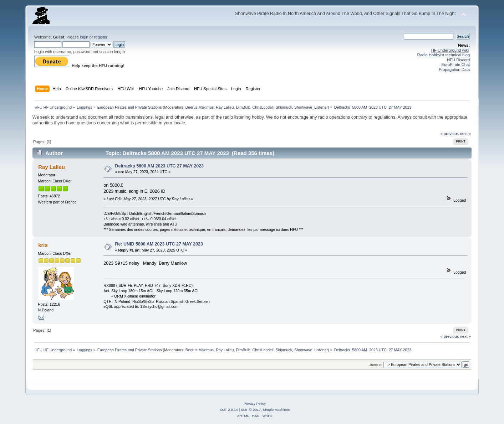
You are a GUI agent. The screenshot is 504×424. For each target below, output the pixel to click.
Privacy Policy (255, 404)
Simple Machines (276, 410)
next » (466, 134)
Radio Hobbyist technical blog (444, 55)
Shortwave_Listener (311, 107)
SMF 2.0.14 (229, 410)
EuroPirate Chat (456, 64)
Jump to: (376, 365)
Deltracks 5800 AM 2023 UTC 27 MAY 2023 (159, 166)
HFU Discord (458, 60)
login (84, 37)
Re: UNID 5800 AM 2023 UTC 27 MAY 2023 (159, 244)
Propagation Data (454, 69)
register (101, 37)
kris (43, 245)
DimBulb (243, 107)
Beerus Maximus (200, 107)
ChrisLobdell (263, 107)
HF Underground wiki (450, 50)
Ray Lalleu (225, 107)
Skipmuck (284, 107)
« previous (450, 134)
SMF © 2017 (251, 410)
